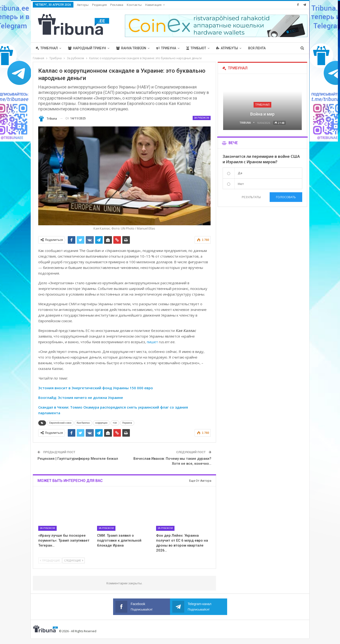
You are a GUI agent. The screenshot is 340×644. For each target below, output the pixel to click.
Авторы (83, 5)
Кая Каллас (83, 423)
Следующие (74, 560)
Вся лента (257, 48)
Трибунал (47, 48)
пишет (152, 342)
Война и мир (262, 114)
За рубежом (202, 118)
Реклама (117, 5)
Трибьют (196, 48)
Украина (127, 423)
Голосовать (286, 197)
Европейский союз (60, 423)
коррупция (101, 423)
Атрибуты (227, 48)
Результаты (251, 197)
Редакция (99, 5)
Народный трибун (87, 48)
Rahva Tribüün (131, 48)
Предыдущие (50, 560)
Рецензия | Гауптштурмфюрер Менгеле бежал (78, 459)
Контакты (134, 5)
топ (115, 423)
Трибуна (166, 48)
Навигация (153, 5)
